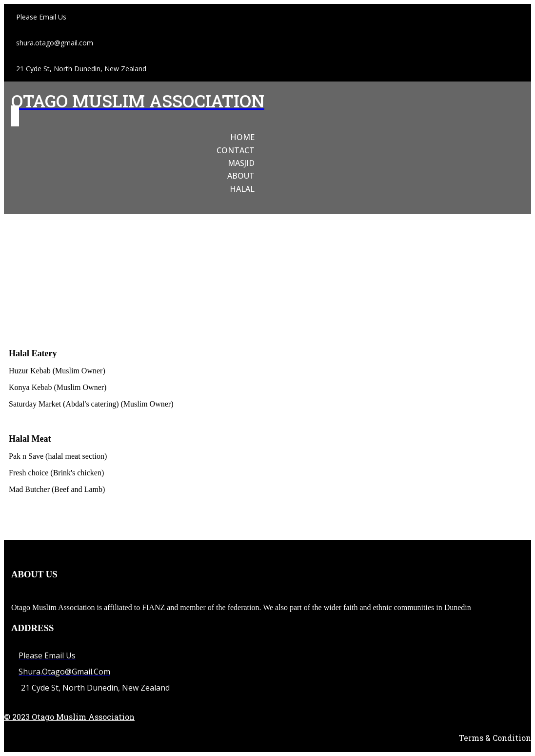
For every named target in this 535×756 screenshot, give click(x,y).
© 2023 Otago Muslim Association (69, 717)
